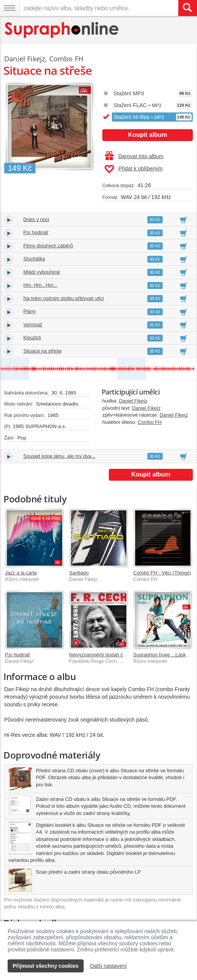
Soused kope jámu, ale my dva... (59, 456)
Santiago (79, 573)
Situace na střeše (42, 351)
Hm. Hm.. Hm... (40, 285)
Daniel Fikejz (133, 401)
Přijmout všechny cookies (46, 966)
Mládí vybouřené (42, 272)
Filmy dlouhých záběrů (48, 246)
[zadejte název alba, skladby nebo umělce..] (99, 8)
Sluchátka (34, 259)
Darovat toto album (134, 156)
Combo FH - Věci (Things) (162, 573)
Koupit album (147, 135)
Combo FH (150, 422)
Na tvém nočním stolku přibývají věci (64, 298)
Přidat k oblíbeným (133, 169)
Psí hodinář (36, 232)
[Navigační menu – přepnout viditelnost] (10, 8)
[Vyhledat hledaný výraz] (187, 8)
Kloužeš (32, 338)
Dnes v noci (36, 219)
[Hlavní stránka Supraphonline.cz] (62, 30)
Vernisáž (33, 325)
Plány (30, 311)
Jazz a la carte (21, 573)
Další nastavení (109, 966)
